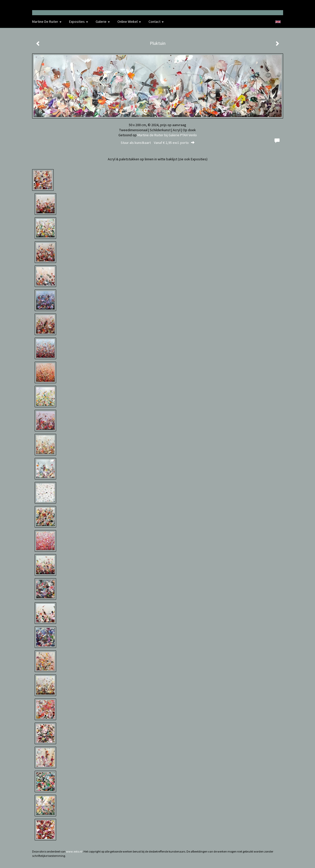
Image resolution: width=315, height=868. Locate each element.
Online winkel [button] (129, 22)
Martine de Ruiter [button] (47, 22)
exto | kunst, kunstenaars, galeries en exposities (46, 5)
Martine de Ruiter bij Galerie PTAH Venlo (167, 135)
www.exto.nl (74, 851)
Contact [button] (156, 22)
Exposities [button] (79, 22)
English (278, 22)
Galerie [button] (103, 22)
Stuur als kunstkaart (158, 143)
